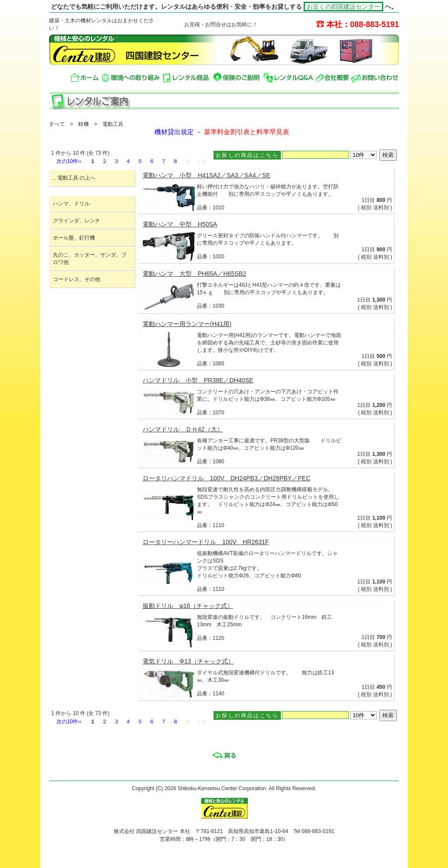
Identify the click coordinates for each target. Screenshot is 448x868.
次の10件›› (69, 161)
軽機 (84, 124)
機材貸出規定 (174, 132)
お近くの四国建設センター (343, 7)
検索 (388, 155)
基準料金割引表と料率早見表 (247, 132)
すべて (57, 124)
